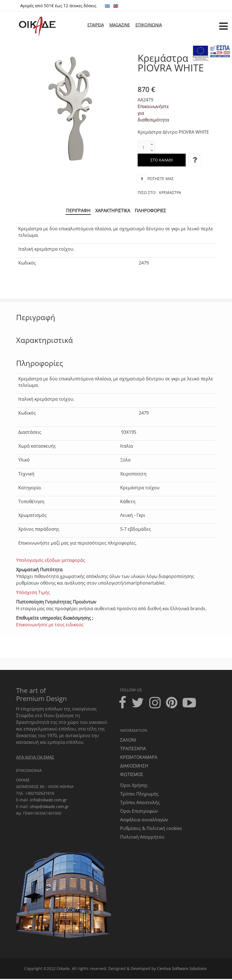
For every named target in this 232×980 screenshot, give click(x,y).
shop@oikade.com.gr (49, 807)
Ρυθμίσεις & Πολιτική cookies (151, 829)
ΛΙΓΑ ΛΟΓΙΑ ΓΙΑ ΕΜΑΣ (35, 758)
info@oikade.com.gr (48, 801)
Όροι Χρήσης (134, 786)
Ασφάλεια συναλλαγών (144, 821)
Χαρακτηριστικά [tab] (113, 211)
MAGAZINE (120, 25)
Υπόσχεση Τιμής (33, 594)
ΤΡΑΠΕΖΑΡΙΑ (133, 750)
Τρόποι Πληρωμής (139, 795)
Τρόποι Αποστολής (140, 804)
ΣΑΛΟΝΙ (128, 741)
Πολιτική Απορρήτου (142, 838)
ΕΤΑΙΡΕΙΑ (96, 25)
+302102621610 (40, 794)
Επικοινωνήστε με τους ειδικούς (50, 626)
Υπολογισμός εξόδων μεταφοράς (51, 561)
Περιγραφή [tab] (76, 211)
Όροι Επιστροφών (139, 812)
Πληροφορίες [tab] (152, 211)
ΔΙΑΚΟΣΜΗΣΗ (134, 767)
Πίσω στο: (159, 192)
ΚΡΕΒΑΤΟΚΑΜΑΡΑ (139, 758)
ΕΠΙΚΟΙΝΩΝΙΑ (149, 25)
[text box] (143, 147)
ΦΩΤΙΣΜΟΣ (132, 775)
